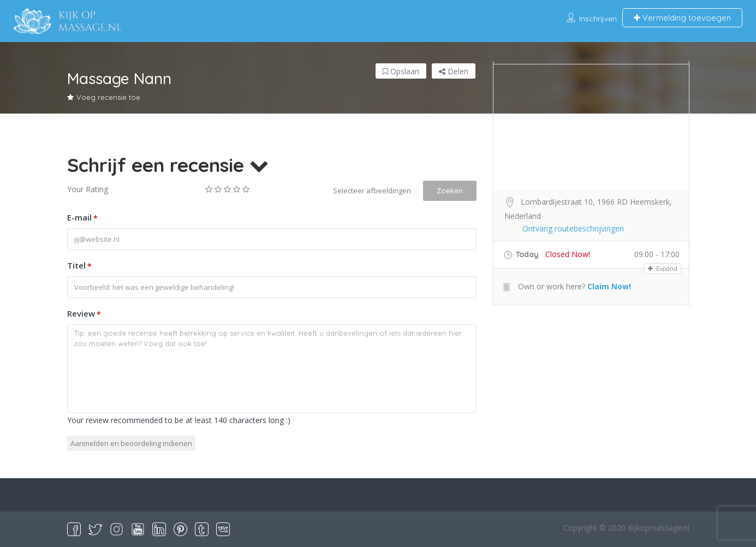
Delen (454, 71)
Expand (663, 269)
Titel (79, 266)
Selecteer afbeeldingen (372, 191)
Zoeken (450, 191)
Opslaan (401, 71)
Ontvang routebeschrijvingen (573, 228)
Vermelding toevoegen (682, 18)
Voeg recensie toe (104, 97)
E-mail (82, 218)
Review (84, 314)
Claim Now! (609, 286)
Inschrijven (598, 19)
